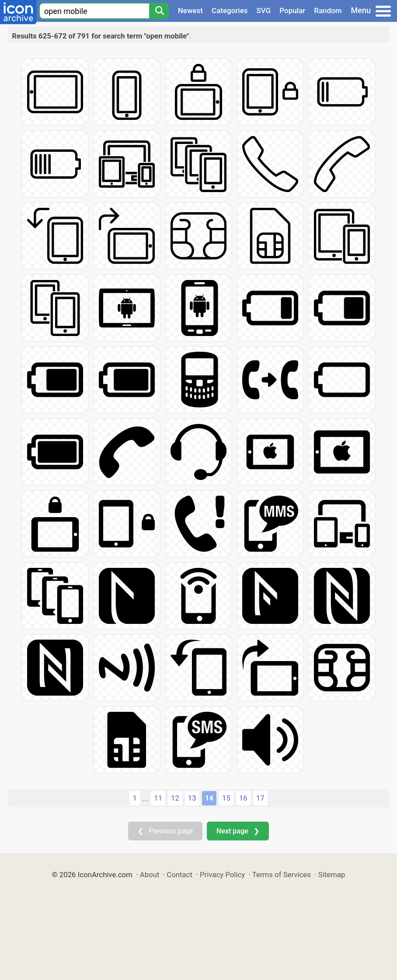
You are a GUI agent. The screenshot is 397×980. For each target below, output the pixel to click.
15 (226, 798)
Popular (292, 10)
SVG (264, 10)
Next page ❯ (238, 831)
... (145, 798)
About (150, 875)
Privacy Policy (222, 875)
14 (209, 798)
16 (243, 798)
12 (175, 798)
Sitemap (332, 875)
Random (328, 10)
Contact (179, 875)
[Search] (159, 11)
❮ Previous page (165, 831)
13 (192, 798)
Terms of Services (282, 875)
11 (158, 798)
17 (260, 798)
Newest (190, 10)
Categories (230, 10)
